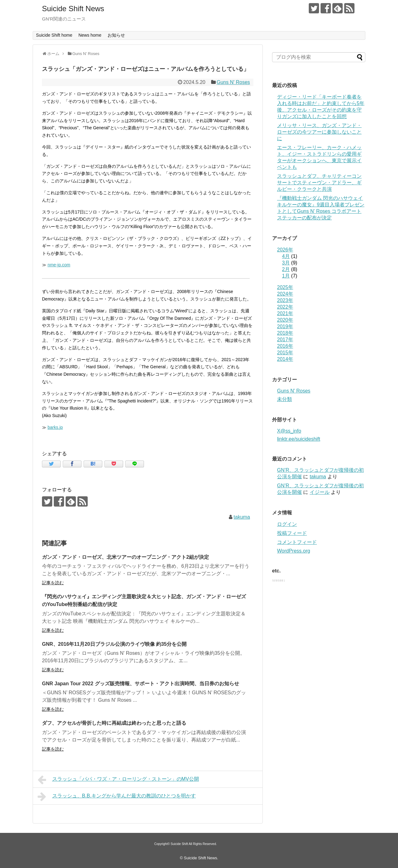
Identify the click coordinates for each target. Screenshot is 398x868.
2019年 (285, 326)
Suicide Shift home (54, 35)
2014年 (285, 359)
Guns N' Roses (233, 82)
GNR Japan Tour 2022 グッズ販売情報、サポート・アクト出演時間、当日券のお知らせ (141, 684)
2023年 (285, 300)
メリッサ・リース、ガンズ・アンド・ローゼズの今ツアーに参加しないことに (319, 132)
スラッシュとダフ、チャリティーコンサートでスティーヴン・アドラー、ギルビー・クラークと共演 (319, 183)
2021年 (285, 313)
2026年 (285, 250)
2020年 (285, 320)
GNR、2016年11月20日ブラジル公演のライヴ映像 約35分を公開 (114, 644)
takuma (242, 517)
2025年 (285, 287)
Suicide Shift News (73, 9)
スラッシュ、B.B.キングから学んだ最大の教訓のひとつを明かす (117, 797)
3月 (286, 263)
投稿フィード (292, 533)
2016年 (285, 346)
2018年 (285, 333)
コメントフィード (297, 542)
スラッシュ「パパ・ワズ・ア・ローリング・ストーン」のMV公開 (118, 780)
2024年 (285, 294)
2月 (286, 269)
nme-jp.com (59, 265)
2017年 (285, 340)
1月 (286, 276)
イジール (320, 492)
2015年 (285, 353)
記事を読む (53, 583)
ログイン (287, 524)
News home (90, 35)
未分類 (285, 399)
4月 (286, 256)
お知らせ (116, 35)
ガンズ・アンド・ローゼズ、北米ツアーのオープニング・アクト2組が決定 (125, 557)
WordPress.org (294, 551)
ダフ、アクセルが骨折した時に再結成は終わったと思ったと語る (114, 723)
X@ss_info (289, 431)
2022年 (285, 307)
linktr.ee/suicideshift (299, 439)
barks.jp (55, 427)
